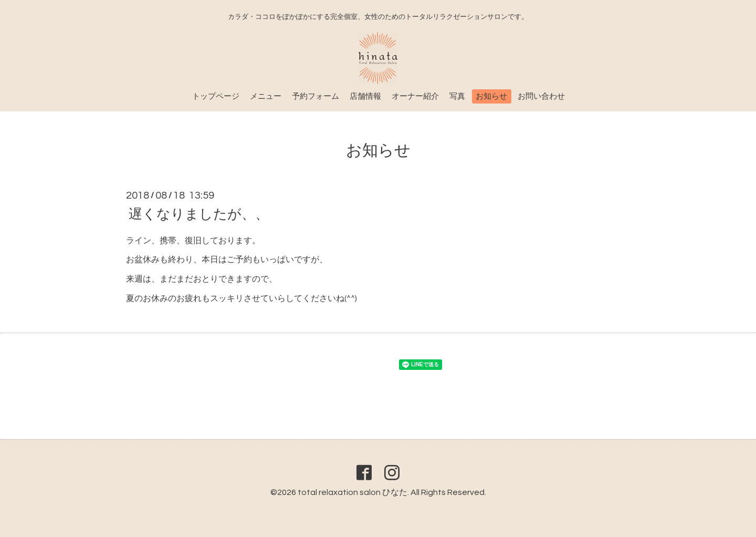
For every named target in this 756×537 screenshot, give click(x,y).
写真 (457, 96)
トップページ (216, 96)
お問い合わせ (541, 96)
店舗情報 (365, 96)
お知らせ (491, 96)
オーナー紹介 (415, 96)
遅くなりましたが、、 (199, 214)
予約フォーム (316, 96)
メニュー (266, 96)
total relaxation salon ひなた (353, 492)
